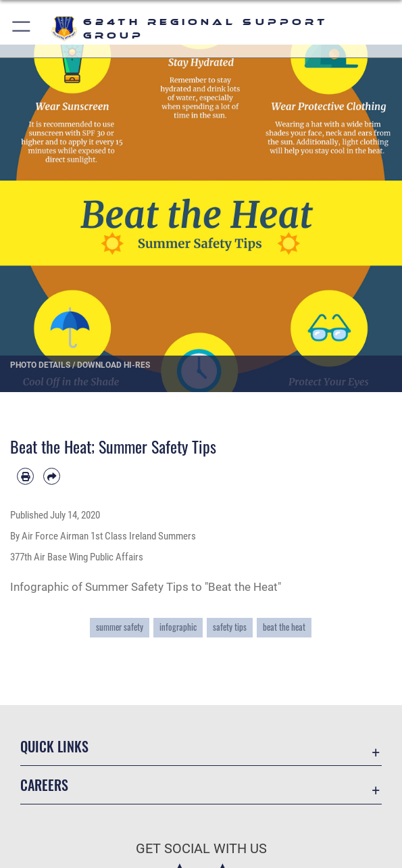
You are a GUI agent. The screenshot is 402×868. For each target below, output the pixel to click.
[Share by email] (52, 476)
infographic (178, 627)
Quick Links (54, 746)
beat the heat (284, 627)
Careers (44, 785)
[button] (22, 29)
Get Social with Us (201, 848)
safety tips (230, 627)
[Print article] (25, 476)
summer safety (120, 627)
